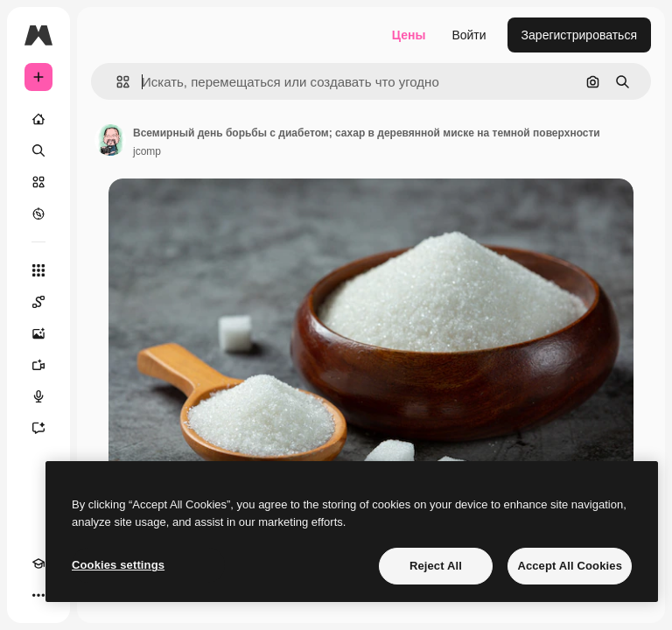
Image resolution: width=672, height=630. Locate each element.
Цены (409, 35)
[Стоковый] (38, 182)
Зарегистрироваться (579, 35)
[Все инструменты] (38, 270)
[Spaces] (38, 302)
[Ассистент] (38, 428)
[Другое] (38, 595)
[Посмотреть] (38, 213)
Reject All (436, 566)
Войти (469, 35)
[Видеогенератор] (38, 365)
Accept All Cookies (570, 566)
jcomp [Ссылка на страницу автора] (147, 151)
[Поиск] (38, 150)
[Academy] (38, 563)
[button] (116, 82)
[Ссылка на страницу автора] (110, 140)
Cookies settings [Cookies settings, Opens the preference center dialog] (118, 565)
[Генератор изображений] (38, 333)
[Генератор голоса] (38, 396)
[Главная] (38, 119)
